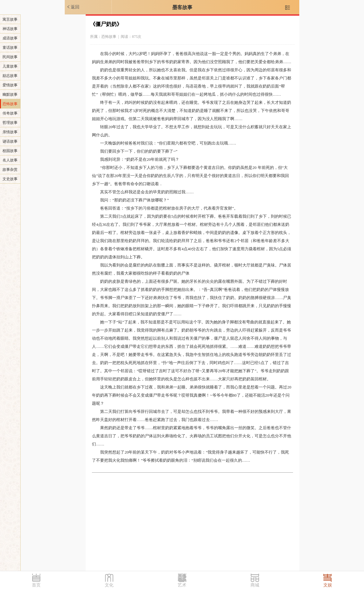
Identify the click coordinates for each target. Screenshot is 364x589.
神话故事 (10, 29)
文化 (109, 585)
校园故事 (10, 151)
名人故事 (10, 160)
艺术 (182, 585)
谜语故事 (10, 141)
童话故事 (10, 48)
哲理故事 (10, 123)
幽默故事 (10, 94)
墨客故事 (182, 7)
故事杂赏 (10, 170)
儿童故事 (10, 66)
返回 (73, 7)
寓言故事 (10, 19)
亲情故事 (10, 132)
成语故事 (10, 38)
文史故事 (10, 179)
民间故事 (10, 57)
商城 (255, 585)
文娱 (328, 585)
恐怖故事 (10, 104)
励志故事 (10, 76)
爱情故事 (10, 85)
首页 (36, 585)
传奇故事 (10, 113)
